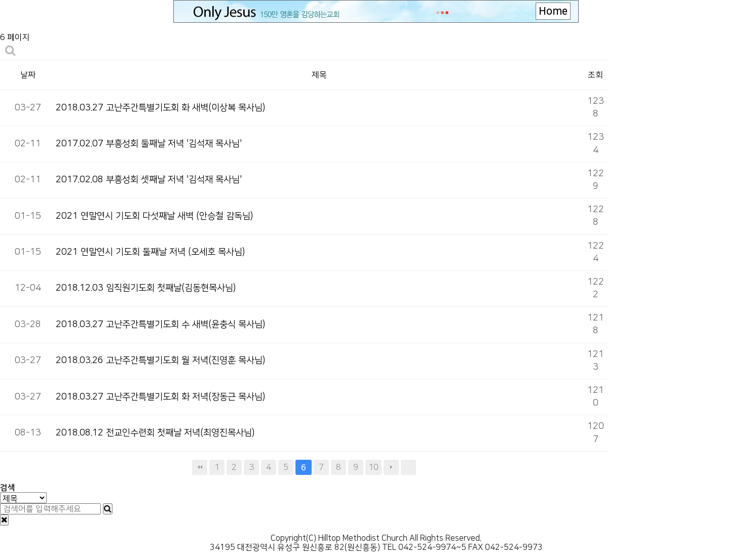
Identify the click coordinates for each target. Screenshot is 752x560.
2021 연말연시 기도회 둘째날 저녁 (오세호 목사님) (150, 252)
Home (553, 11)
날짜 (28, 75)
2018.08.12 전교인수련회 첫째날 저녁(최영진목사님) (155, 433)
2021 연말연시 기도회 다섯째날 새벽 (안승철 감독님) (154, 216)
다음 (391, 467)
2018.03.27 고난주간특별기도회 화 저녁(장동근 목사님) (160, 397)
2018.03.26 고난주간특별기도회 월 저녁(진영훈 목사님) (160, 361)
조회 (595, 75)
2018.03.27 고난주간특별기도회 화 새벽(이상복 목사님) (160, 108)
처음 (200, 467)
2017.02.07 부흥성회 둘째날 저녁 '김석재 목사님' (149, 144)
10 (373, 467)
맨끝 (408, 467)
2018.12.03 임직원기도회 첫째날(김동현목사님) (146, 288)
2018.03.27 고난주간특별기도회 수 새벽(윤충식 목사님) (160, 325)
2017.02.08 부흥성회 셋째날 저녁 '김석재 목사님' (149, 180)
